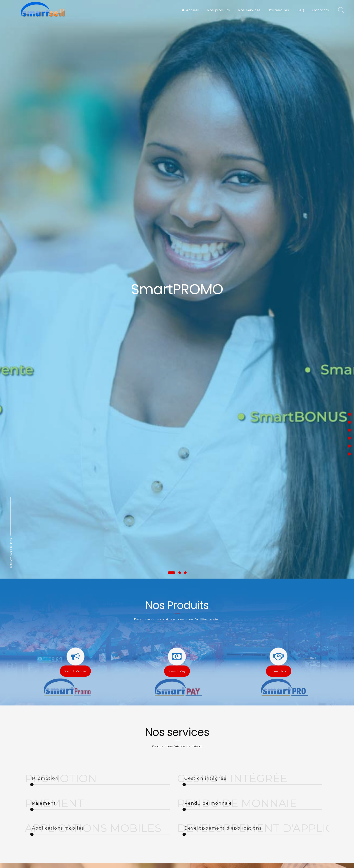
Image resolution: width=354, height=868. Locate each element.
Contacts (321, 10)
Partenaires (279, 10)
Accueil (190, 10)
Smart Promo (76, 671)
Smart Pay (177, 671)
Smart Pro (278, 671)
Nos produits (219, 10)
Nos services (250, 10)
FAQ (301, 10)
